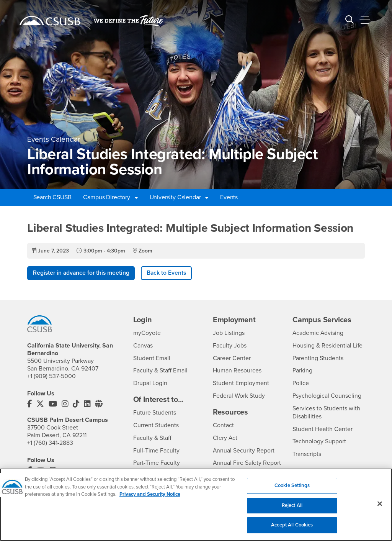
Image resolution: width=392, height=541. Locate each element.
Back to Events (169, 273)
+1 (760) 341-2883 (50, 443)
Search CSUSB (52, 197)
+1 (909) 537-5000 (51, 377)
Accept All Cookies (292, 530)
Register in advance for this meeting (82, 273)
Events (229, 197)
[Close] (380, 508)
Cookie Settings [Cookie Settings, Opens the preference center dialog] (292, 490)
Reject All (292, 510)
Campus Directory (110, 197)
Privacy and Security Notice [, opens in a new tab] (150, 499)
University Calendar (179, 197)
